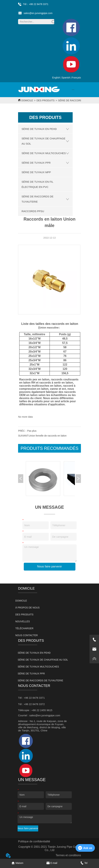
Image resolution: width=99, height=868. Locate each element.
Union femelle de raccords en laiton (48, 436)
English (56, 78)
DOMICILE (27, 100)
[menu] (73, 90)
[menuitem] (73, 90)
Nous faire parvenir (50, 566)
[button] (73, 90)
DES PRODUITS (46, 100)
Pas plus (32, 431)
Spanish (66, 78)
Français (76, 78)
